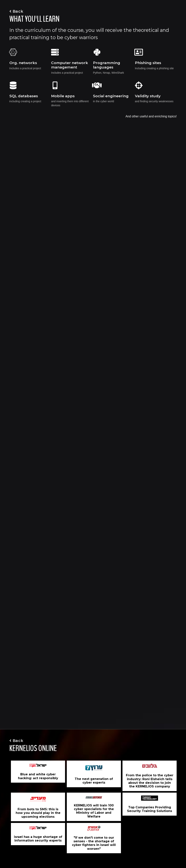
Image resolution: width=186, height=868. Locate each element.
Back (16, 11)
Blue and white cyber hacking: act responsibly (38, 776)
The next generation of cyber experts (94, 781)
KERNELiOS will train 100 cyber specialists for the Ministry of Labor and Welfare (94, 811)
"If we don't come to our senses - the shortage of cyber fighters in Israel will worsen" (94, 843)
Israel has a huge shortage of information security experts (38, 839)
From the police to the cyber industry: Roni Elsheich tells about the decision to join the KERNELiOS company (150, 781)
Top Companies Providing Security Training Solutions (150, 809)
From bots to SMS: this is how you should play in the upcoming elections (38, 813)
